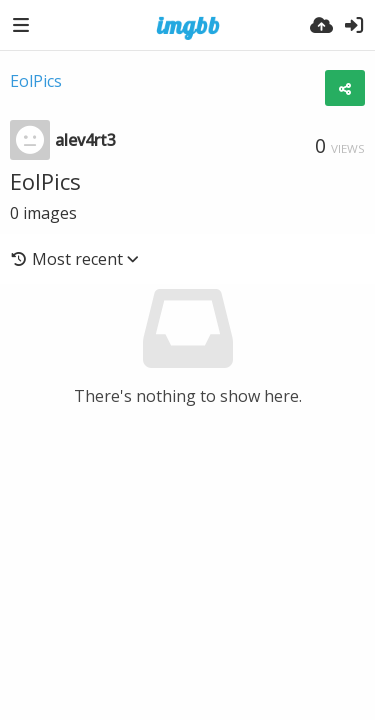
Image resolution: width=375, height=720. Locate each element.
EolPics (36, 81)
